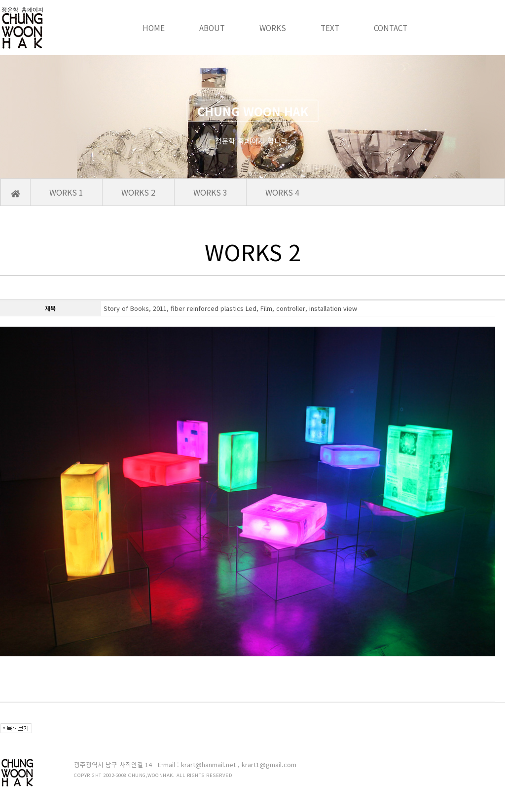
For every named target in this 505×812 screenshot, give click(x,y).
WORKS (273, 28)
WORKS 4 (282, 192)
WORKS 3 (210, 192)
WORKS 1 (66, 192)
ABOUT (212, 28)
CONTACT (391, 28)
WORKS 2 (138, 192)
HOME (154, 28)
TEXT (330, 28)
